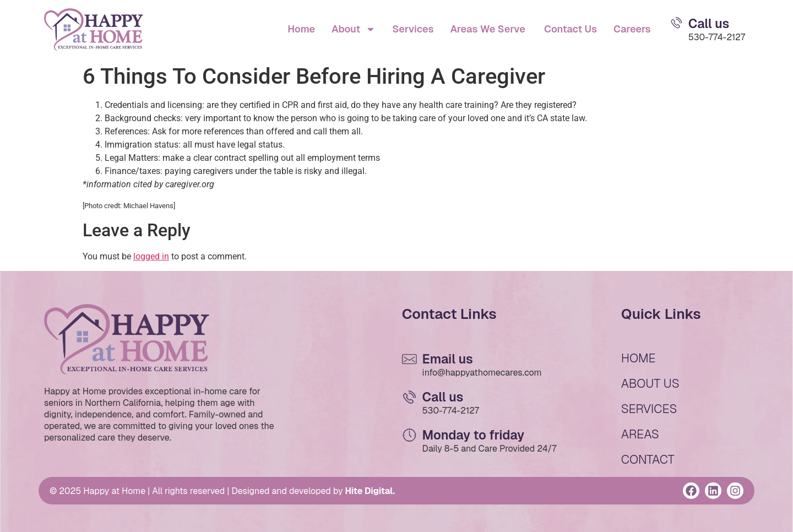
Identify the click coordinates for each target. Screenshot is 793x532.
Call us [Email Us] (709, 24)
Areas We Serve (487, 29)
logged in (151, 256)
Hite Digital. (370, 491)
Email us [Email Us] (448, 359)
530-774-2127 (717, 37)
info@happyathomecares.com (482, 373)
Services (413, 29)
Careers (632, 29)
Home (301, 29)
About (354, 29)
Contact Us (569, 29)
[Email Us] (677, 23)
